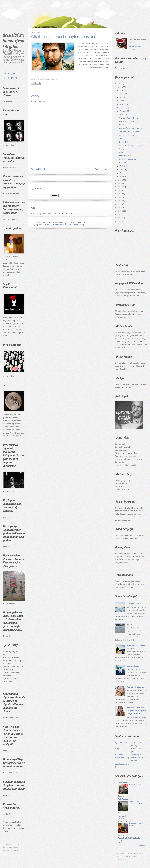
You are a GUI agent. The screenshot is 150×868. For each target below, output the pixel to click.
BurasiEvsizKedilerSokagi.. (129, 838)
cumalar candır (137, 749)
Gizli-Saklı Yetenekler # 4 (129, 122)
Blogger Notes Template (62, 225)
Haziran (123, 108)
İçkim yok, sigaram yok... (128, 159)
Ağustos (123, 115)
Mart (121, 97)
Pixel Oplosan (133, 854)
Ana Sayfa (9, 74)
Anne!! (122, 152)
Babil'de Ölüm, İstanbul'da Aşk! (131, 128)
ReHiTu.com (123, 799)
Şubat (122, 94)
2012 (120, 180)
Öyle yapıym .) (125, 149)
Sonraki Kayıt (102, 169)
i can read (122, 816)
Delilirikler (131, 625)
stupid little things (125, 821)
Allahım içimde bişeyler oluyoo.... (65, 37)
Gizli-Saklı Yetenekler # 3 (129, 118)
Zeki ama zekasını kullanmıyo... (131, 132)
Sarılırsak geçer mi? (134, 604)
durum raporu (120, 755)
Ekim (122, 170)
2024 (120, 218)
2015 (120, 190)
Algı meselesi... (133, 666)
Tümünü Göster (143, 846)
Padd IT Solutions (45, 225)
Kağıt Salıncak (124, 782)
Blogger (130, 857)
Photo (120, 840)
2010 (120, 84)
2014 (120, 187)
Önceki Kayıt (38, 169)
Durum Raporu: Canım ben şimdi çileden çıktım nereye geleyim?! (136, 711)
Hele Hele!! (123, 142)
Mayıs (122, 104)
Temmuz (123, 111)
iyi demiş (134, 755)
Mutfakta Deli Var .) (126, 156)
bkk (116, 749)
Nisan (122, 101)
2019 (120, 204)
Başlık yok (123, 163)
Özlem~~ (123, 125)
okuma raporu (120, 758)
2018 (120, 201)
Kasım (122, 173)
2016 (120, 194)
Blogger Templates (81, 225)
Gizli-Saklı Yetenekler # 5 (129, 135)
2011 (120, 87)
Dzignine (15, 850)
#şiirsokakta (119, 743)
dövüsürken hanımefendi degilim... (14, 41)
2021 (120, 207)
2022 (120, 211)
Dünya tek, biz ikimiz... (135, 687)
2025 (120, 221)
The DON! (123, 139)
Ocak (122, 90)
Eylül (122, 166)
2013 (120, 183)
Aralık (122, 177)
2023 (120, 214)
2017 (120, 197)
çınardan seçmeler (122, 764)
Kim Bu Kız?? (10, 78)
